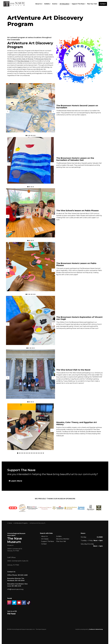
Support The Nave (78, 4)
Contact (103, 4)
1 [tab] (26, 136)
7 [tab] (28, 453)
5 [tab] (33, 136)
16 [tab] (43, 453)
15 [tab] (42, 453)
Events (55, 4)
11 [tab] (35, 453)
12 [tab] (37, 453)
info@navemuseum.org (15, 589)
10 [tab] (33, 453)
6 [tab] (35, 136)
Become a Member (63, 539)
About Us (39, 4)
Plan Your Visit (92, 4)
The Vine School (71, 213)
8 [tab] (30, 453)
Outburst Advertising (96, 629)
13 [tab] (38, 453)
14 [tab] (40, 453)
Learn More (15, 481)
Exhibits (47, 4)
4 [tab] (31, 136)
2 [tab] (28, 136)
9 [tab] (31, 453)
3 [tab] (30, 136)
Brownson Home (65, 111)
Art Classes (45, 539)
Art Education (64, 4)
